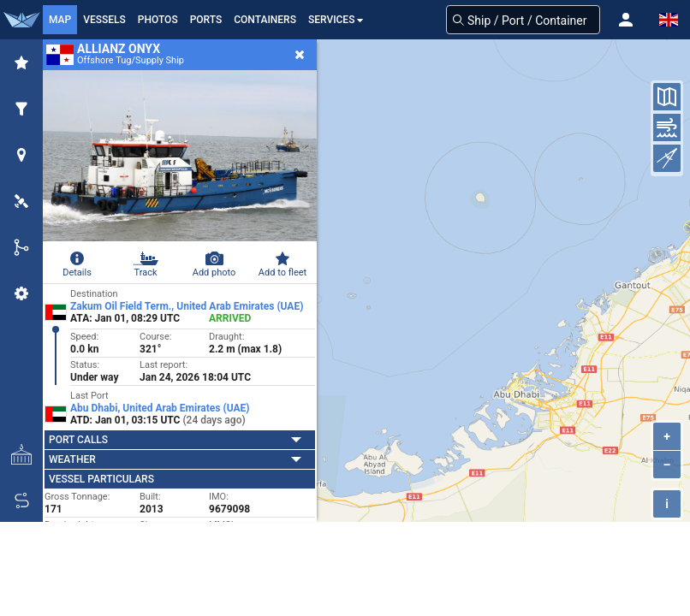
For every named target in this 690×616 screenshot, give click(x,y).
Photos (158, 20)
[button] (626, 20)
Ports (206, 20)
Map (60, 20)
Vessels (104, 20)
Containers (265, 20)
